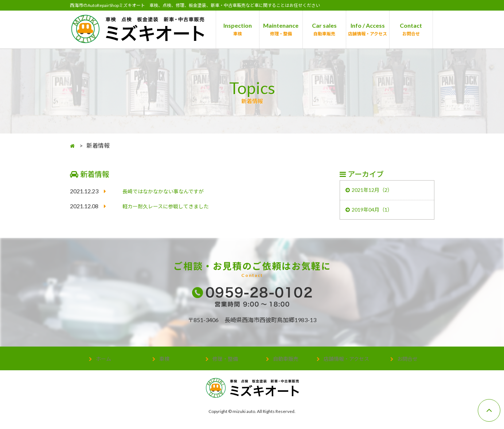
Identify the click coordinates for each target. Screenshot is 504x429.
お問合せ (407, 362)
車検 (164, 362)
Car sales (324, 29)
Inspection (238, 29)
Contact (411, 29)
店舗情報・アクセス (346, 362)
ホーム (103, 362)
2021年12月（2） (376, 191)
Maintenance (281, 29)
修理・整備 (225, 362)
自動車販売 (286, 362)
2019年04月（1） (376, 212)
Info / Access (368, 29)
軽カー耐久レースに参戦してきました (172, 206)
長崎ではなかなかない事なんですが (169, 191)
